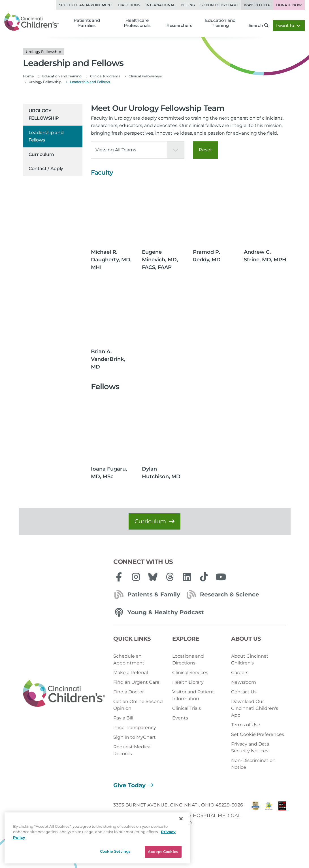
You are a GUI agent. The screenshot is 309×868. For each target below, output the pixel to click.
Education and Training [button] (220, 23)
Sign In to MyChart (135, 737)
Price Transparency (135, 728)
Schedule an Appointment (86, 5)
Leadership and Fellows (46, 136)
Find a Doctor (129, 692)
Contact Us (244, 692)
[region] (97, 838)
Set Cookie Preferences (258, 734)
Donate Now (289, 5)
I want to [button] (288, 26)
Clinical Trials (187, 708)
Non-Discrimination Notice (253, 764)
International (160, 5)
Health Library (188, 682)
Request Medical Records (132, 750)
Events (180, 718)
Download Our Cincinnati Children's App (255, 708)
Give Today (129, 785)
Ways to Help (257, 5)
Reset (205, 150)
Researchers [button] (179, 26)
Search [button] (259, 26)
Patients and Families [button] (87, 23)
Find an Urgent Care (136, 682)
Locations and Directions (188, 660)
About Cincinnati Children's (250, 660)
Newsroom (244, 682)
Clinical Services (190, 673)
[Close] (181, 819)
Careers (240, 673)
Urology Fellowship (44, 114)
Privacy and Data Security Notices (250, 747)
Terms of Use (246, 725)
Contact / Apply (46, 169)
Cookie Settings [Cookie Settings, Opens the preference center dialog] (115, 851)
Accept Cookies (163, 852)
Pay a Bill (123, 718)
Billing (188, 5)
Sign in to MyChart (219, 5)
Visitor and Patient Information (193, 695)
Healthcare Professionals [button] (137, 23)
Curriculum (41, 154)
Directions (129, 5)
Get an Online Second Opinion (138, 705)
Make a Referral (131, 673)
